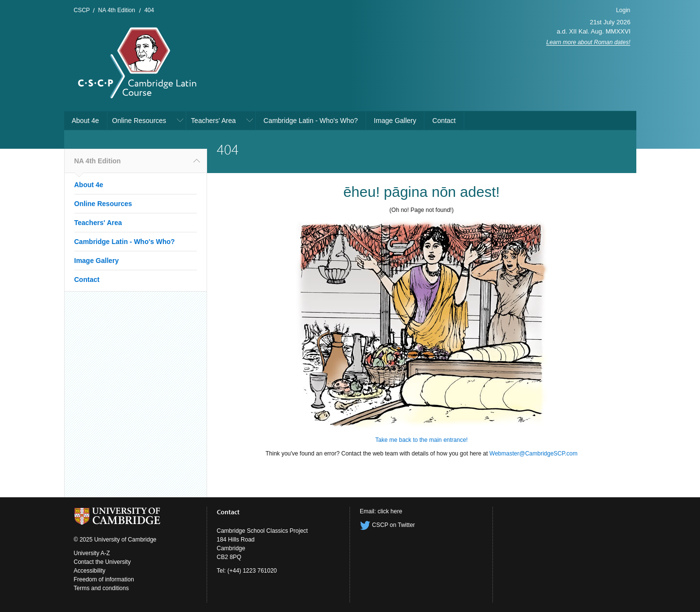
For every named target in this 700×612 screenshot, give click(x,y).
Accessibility (90, 571)
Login (623, 10)
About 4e (86, 121)
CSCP (82, 10)
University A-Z (92, 553)
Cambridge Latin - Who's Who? (311, 121)
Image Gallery (395, 121)
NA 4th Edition (117, 10)
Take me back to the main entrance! (421, 440)
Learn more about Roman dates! (588, 42)
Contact (444, 121)
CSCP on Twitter (387, 525)
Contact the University (102, 562)
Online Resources (139, 121)
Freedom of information (104, 579)
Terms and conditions (101, 588)
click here (390, 511)
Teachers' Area (213, 121)
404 (149, 10)
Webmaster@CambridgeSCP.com (534, 454)
